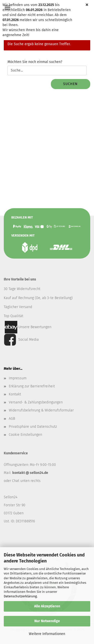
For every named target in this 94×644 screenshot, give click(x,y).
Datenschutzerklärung (20, 596)
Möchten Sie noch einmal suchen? (35, 62)
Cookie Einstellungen (25, 435)
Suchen (70, 84)
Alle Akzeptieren (47, 606)
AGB (12, 419)
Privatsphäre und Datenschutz (33, 427)
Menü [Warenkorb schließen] (8, 8)
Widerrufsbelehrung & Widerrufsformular (41, 410)
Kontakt (15, 394)
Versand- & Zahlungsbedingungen (36, 402)
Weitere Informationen (47, 634)
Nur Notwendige (47, 621)
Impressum (18, 378)
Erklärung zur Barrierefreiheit (32, 386)
